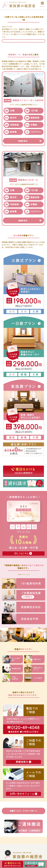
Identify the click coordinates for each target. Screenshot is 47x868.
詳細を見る (31, 141)
